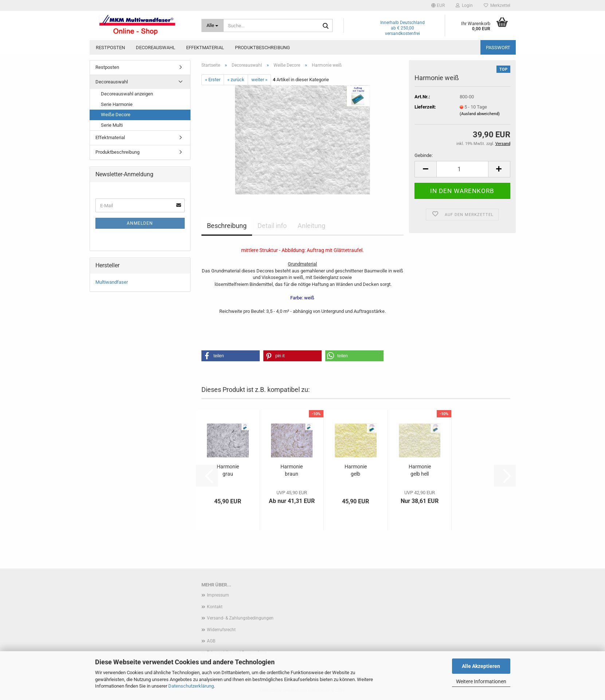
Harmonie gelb (356, 470)
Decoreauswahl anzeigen (127, 94)
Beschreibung (227, 226)
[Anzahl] (462, 169)
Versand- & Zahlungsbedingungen (240, 618)
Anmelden (140, 223)
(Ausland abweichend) (480, 114)
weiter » (259, 80)
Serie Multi (112, 125)
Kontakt (215, 607)
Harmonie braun (292, 470)
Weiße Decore (116, 115)
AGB (211, 641)
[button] (438, 5)
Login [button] (464, 5)
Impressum (218, 595)
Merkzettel (497, 5)
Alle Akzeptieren (481, 666)
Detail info (272, 226)
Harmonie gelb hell (420, 470)
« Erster (213, 80)
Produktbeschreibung (262, 48)
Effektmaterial (205, 48)
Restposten (110, 48)
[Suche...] (213, 25)
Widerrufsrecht (221, 630)
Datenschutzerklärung (191, 686)
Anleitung (311, 226)
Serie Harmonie (117, 104)
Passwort (498, 48)
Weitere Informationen (481, 681)
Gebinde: (424, 155)
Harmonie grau (228, 470)
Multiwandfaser (112, 282)
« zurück (236, 80)
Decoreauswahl (156, 48)
